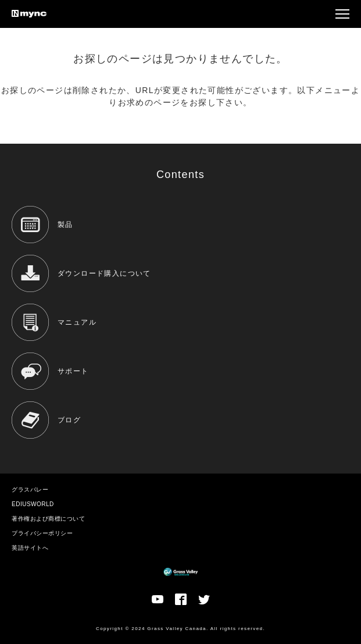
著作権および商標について (48, 519)
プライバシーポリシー (42, 533)
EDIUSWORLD (33, 504)
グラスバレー (30, 490)
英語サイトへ (30, 548)
